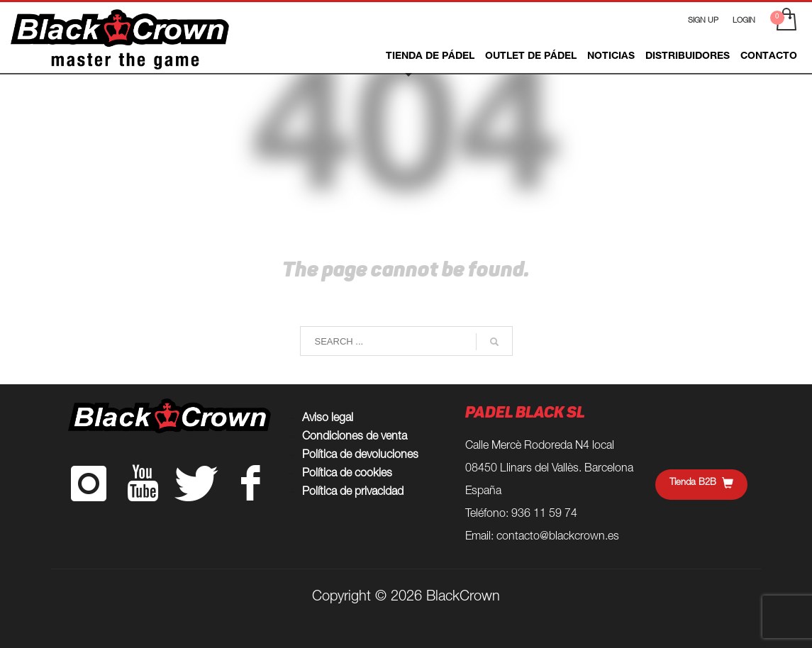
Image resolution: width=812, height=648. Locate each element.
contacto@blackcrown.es (558, 537)
